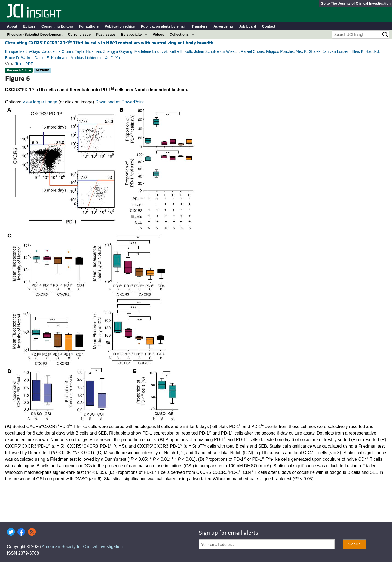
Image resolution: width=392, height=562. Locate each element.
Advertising (223, 26)
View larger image (40, 102)
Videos (158, 34)
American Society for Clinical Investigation (82, 547)
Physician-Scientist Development (35, 34)
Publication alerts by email (163, 26)
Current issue (79, 34)
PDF (29, 64)
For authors (89, 26)
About (12, 26)
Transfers (200, 26)
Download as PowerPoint (120, 102)
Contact (269, 26)
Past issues (106, 34)
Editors (29, 26)
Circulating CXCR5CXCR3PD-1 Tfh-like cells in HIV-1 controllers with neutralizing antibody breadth (109, 43)
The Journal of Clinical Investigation (361, 3)
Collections (179, 34)
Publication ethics (120, 26)
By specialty (131, 34)
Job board (248, 26)
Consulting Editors (57, 26)
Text (19, 64)
